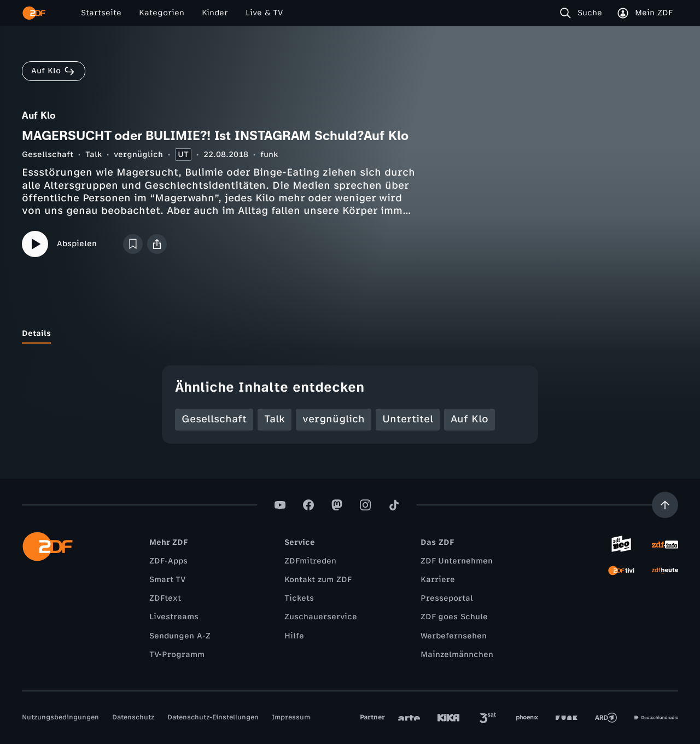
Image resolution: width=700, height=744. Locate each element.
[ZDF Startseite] (34, 13)
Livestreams (174, 617)
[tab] (36, 334)
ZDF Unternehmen (457, 561)
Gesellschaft (48, 155)
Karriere (438, 580)
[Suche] (583, 13)
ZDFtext (165, 598)
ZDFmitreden (310, 561)
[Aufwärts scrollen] (665, 505)
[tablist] (350, 334)
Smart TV (167, 580)
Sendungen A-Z (180, 636)
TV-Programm (177, 655)
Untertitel (408, 419)
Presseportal (447, 598)
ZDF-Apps (168, 561)
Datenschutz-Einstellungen (213, 717)
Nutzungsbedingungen (60, 717)
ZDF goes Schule (454, 617)
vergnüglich (138, 155)
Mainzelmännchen (457, 655)
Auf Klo (469, 419)
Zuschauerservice (321, 617)
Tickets (299, 598)
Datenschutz (133, 717)
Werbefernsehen (454, 636)
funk (269, 155)
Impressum (291, 717)
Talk (94, 155)
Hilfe (294, 636)
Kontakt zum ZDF (318, 580)
